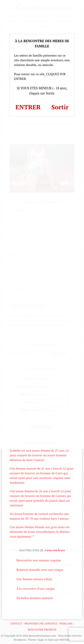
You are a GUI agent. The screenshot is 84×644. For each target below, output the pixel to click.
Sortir (60, 107)
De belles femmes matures (35, 598)
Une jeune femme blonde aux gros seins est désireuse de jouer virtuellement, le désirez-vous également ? (40, 532)
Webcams (66, 623)
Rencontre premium (42, 630)
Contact (16, 623)
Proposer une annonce (41, 623)
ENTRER (28, 107)
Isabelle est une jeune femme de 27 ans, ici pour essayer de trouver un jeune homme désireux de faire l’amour (39, 455)
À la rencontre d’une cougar (36, 588)
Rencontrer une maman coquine (39, 560)
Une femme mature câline (34, 579)
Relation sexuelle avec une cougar (40, 570)
